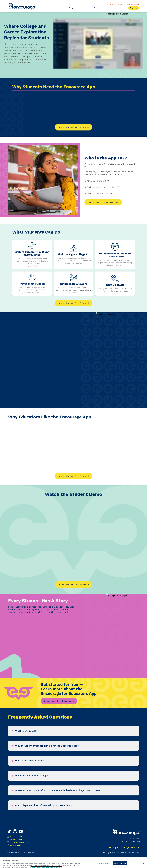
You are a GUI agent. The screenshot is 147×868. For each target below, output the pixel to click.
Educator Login (132, 4)
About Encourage (114, 8)
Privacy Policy (109, 853)
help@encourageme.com (124, 847)
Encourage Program (67, 8)
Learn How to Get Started (74, 127)
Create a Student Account (21, 842)
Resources (98, 8)
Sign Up (133, 8)
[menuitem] (67, 8)
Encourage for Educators (59, 701)
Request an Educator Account (22, 837)
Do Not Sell (122, 853)
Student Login (116, 4)
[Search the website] (125, 8)
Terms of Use (134, 853)
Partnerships (85, 8)
